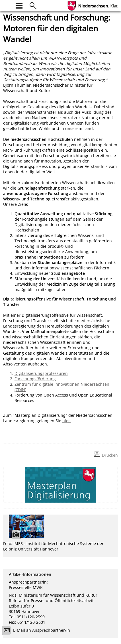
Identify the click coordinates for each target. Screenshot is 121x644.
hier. (67, 421)
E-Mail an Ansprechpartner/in (38, 631)
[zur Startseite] (7, 5)
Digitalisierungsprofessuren (41, 373)
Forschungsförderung (35, 379)
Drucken (110, 455)
